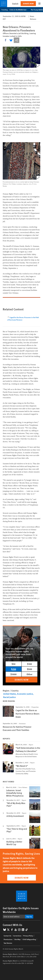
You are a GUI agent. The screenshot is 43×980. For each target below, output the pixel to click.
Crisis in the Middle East (19, 10)
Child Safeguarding (29, 939)
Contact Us (7, 936)
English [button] (15, 3)
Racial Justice (9, 697)
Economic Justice (25, 694)
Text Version (8, 943)
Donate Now (28, 3)
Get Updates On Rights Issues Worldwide (21, 910)
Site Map (17, 939)
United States (10, 694)
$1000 (13, 674)
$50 (13, 664)
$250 (14, 669)
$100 (29, 664)
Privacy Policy (28, 936)
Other (29, 674)
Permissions (8, 939)
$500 (29, 669)
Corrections (17, 936)
